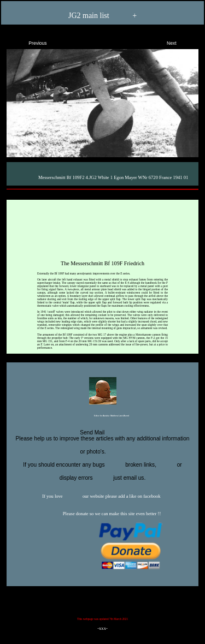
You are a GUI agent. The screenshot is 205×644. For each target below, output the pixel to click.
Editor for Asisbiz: (102, 416)
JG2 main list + (102, 16)
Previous (28, 41)
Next (181, 41)
